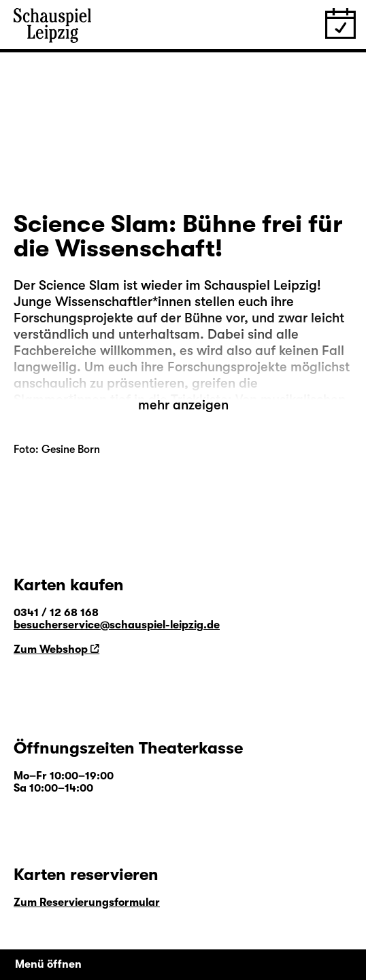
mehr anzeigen (183, 405)
